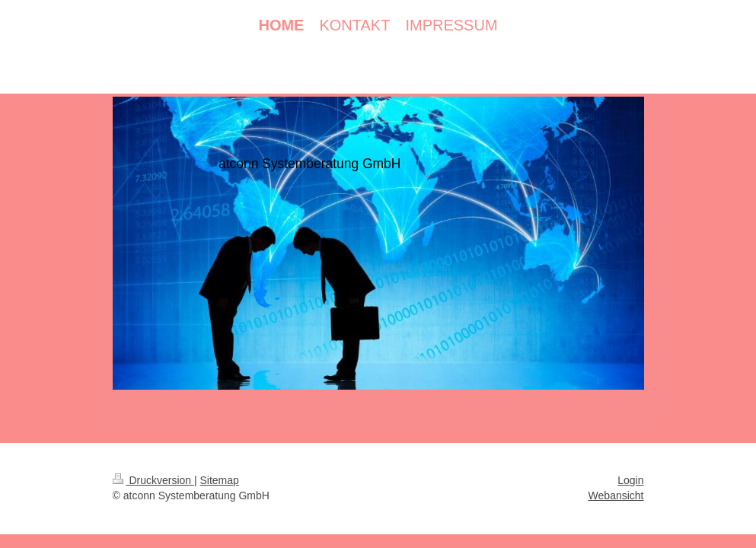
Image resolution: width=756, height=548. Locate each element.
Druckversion (153, 480)
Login (630, 480)
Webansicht (616, 495)
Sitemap (220, 480)
